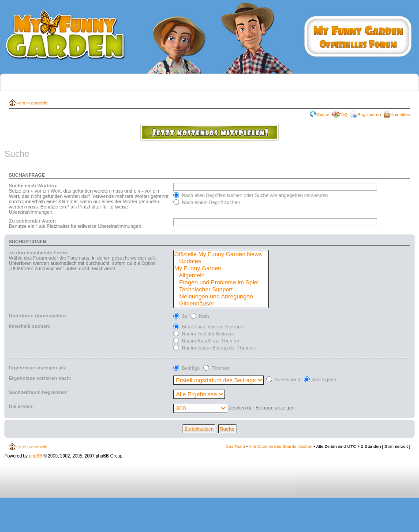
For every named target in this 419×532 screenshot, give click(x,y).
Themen (216, 368)
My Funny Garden (221, 268)
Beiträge (187, 368)
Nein (200, 316)
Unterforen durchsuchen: (38, 316)
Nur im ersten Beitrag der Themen (214, 348)
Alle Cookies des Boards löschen (281, 446)
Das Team (235, 446)
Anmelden (400, 114)
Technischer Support (221, 290)
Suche (323, 114)
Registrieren (369, 114)
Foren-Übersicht (32, 103)
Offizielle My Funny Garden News (221, 254)
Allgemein (221, 275)
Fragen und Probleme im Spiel (221, 283)
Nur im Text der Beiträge (204, 334)
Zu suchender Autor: (33, 221)
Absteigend (320, 379)
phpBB (36, 456)
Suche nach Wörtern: (33, 186)
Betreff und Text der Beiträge (208, 327)
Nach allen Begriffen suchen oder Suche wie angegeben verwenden (251, 195)
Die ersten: (21, 406)
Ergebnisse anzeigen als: (38, 368)
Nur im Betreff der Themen (206, 341)
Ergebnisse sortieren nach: (40, 378)
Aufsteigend (283, 379)
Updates (221, 261)
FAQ (344, 114)
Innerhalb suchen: (30, 326)
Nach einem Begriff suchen (207, 202)
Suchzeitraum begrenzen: (38, 392)
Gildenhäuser (221, 304)
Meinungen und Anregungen (221, 297)
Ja (180, 316)
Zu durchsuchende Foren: (39, 253)
